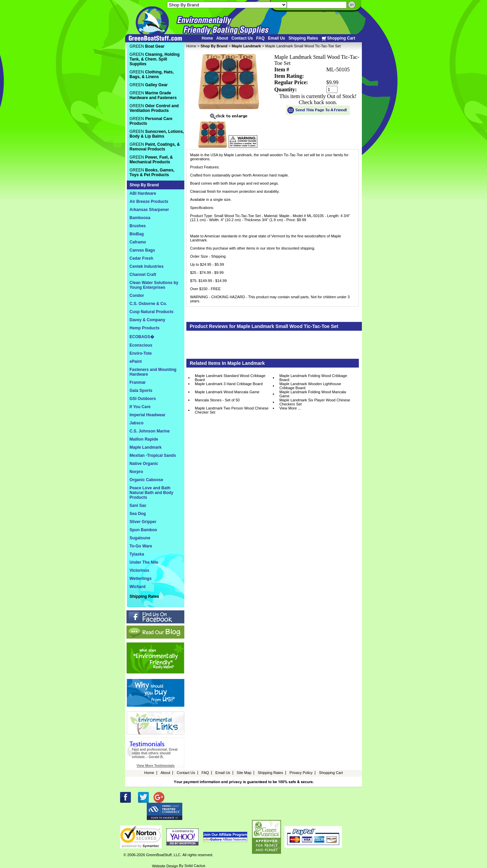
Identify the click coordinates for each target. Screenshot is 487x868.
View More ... (290, 408)
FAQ (261, 38)
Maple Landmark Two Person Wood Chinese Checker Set (232, 410)
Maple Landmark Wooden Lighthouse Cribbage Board (310, 386)
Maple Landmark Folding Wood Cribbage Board (313, 378)
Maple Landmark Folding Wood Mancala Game (313, 394)
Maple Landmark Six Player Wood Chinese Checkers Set (315, 402)
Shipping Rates (303, 38)
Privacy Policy (301, 773)
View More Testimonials (156, 766)
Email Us (276, 38)
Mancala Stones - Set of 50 (217, 400)
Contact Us (242, 38)
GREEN (147, 46)
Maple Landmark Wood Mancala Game (227, 392)
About (222, 38)
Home (207, 38)
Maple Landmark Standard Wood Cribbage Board (230, 378)
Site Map (244, 773)
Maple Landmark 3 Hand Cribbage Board (229, 384)
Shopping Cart (338, 38)
